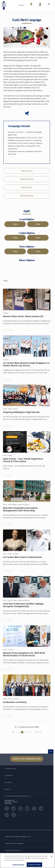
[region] (27, 860)
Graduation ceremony (15, 703)
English (22, 6)
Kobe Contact (27, 187)
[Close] (52, 856)
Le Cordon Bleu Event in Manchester (23, 558)
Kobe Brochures (27, 196)
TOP (51, 751)
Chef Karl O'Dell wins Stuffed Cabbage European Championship (23, 606)
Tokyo (15, 224)
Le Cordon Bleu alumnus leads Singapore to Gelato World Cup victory (26, 365)
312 (37, 732)
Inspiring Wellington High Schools (21, 413)
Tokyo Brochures (27, 179)
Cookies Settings (18, 865)
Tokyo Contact (27, 171)
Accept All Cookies (34, 865)
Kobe (38, 224)
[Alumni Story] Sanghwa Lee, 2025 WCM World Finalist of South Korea (24, 655)
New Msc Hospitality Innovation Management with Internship (20, 510)
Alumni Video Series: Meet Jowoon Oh (23, 317)
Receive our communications (27, 759)
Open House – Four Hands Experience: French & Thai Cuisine (23, 461)
